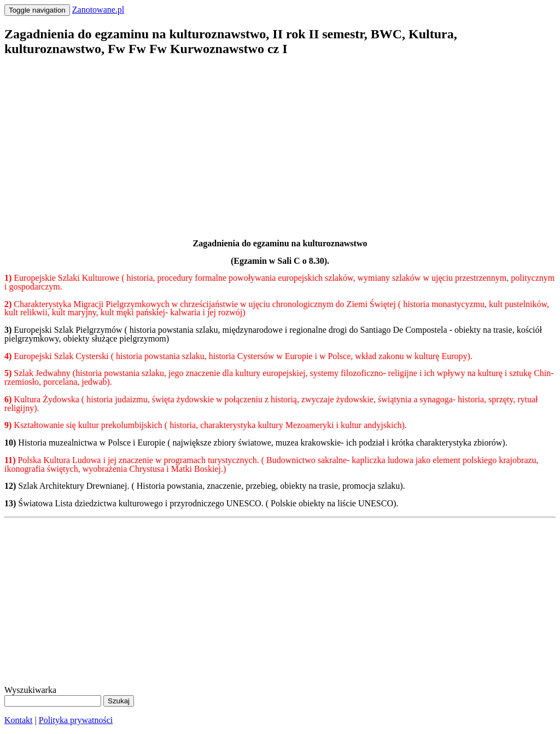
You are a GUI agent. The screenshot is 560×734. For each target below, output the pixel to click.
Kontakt (19, 720)
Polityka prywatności (76, 720)
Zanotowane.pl (98, 10)
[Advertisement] (280, 144)
